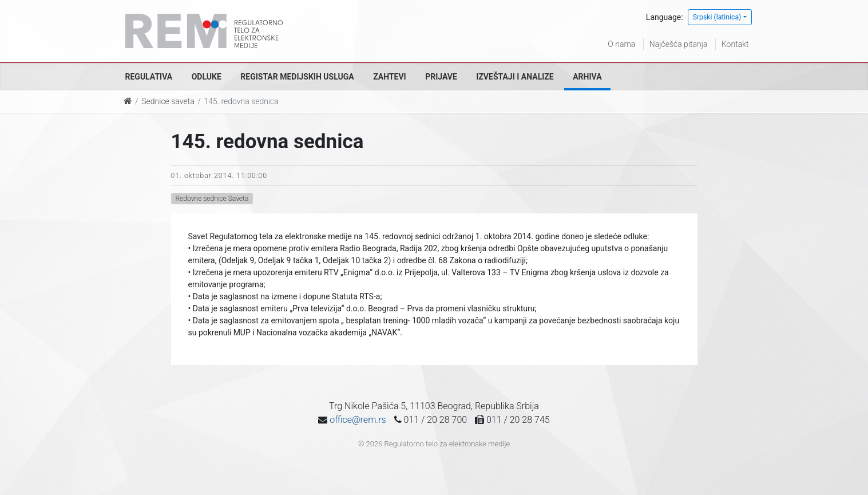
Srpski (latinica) (717, 17)
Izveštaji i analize (515, 77)
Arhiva (587, 77)
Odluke (207, 77)
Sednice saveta (168, 101)
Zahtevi (389, 77)
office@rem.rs (358, 420)
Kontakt (735, 44)
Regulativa (149, 77)
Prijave (441, 77)
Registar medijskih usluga (297, 77)
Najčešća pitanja (679, 44)
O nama (621, 44)
